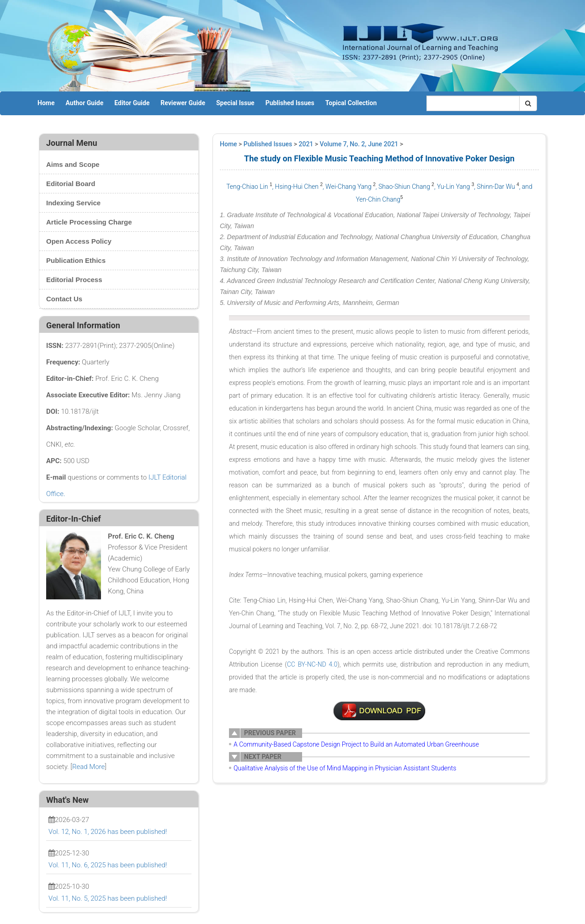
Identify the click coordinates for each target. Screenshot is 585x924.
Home (46, 103)
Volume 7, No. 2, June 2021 (359, 144)
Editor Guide (132, 103)
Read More (88, 767)
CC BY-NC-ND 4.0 (312, 664)
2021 (306, 144)
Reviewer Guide (183, 103)
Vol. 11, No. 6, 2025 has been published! (108, 865)
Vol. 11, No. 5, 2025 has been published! (108, 898)
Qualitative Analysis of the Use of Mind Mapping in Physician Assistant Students (345, 768)
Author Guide (84, 103)
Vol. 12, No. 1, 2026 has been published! (108, 832)
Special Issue (235, 103)
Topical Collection (351, 103)
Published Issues (290, 103)
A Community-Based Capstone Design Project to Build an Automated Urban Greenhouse (356, 744)
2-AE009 (379, 711)
